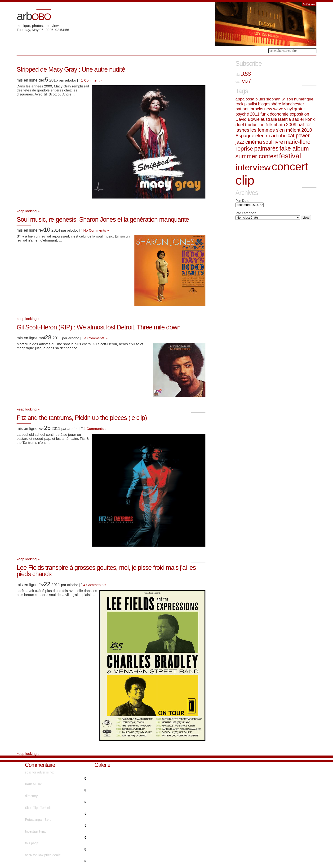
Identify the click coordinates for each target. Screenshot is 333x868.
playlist (251, 104)
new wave (274, 109)
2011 (255, 114)
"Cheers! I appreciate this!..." (46, 778)
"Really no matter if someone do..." (51, 825)
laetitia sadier (291, 119)
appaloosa (245, 99)
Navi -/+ (309, 4)
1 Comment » (92, 80)
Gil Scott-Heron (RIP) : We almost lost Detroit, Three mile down (98, 327)
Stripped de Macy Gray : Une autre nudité (71, 69)
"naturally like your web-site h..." (49, 790)
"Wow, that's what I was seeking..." (51, 837)
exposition (299, 114)
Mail (244, 81)
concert (290, 166)
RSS (243, 74)
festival (290, 156)
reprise (244, 149)
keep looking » (28, 211)
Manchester (293, 104)
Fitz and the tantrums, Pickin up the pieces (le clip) (82, 418)
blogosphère (270, 104)
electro (263, 136)
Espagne (245, 136)
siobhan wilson (280, 99)
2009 (291, 125)
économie (279, 114)
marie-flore (297, 142)
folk (269, 125)
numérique (304, 99)
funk (264, 114)
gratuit (300, 109)
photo (279, 125)
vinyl (289, 109)
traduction (255, 125)
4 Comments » (96, 338)
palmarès (266, 148)
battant (242, 109)
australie (269, 119)
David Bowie (248, 119)
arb (33, 16)
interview (253, 167)
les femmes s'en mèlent (275, 130)
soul (268, 142)
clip (245, 180)
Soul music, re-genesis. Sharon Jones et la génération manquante (103, 220)
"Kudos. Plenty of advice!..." (45, 802)
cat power (298, 136)
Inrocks (256, 109)
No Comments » (96, 230)
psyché (242, 114)
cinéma (254, 142)
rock (239, 104)
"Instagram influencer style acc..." (50, 861)
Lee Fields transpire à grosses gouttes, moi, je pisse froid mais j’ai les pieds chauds (106, 571)
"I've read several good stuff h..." (49, 814)
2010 (307, 130)
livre (278, 142)
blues (260, 99)
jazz (240, 142)
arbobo (279, 136)
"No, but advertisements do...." (47, 849)
